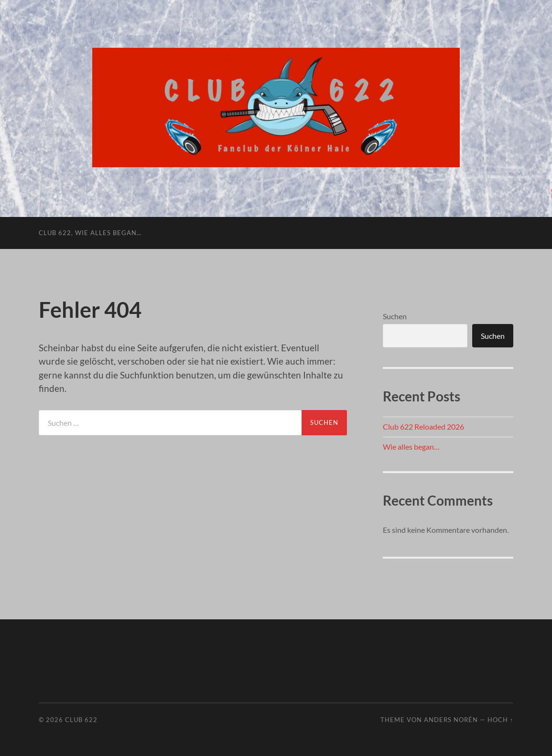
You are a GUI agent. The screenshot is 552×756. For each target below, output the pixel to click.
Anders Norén (451, 720)
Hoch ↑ (500, 720)
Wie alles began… (411, 447)
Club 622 (81, 720)
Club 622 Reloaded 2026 (423, 427)
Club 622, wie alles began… (90, 233)
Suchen (395, 316)
